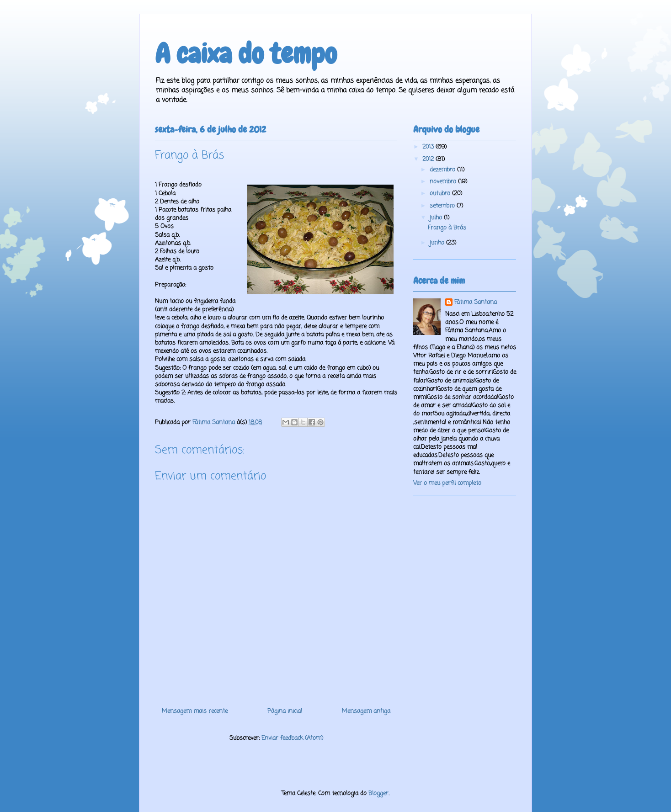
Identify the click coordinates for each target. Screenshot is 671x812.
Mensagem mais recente (195, 711)
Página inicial (285, 711)
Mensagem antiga (366, 711)
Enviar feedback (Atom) (292, 738)
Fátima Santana (476, 303)
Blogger (378, 793)
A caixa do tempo (246, 54)
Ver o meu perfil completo (447, 483)
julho (437, 218)
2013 (429, 147)
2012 (429, 159)
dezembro (443, 170)
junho (438, 243)
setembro (443, 206)
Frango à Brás (447, 228)
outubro (441, 194)
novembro (444, 182)
